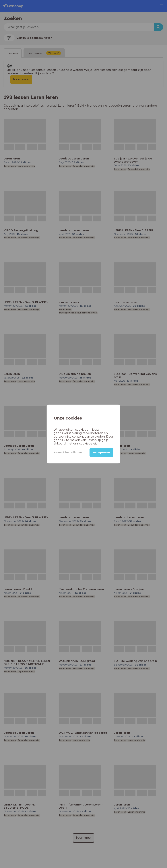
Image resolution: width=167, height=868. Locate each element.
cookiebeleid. (89, 443)
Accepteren (101, 452)
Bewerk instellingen (68, 452)
